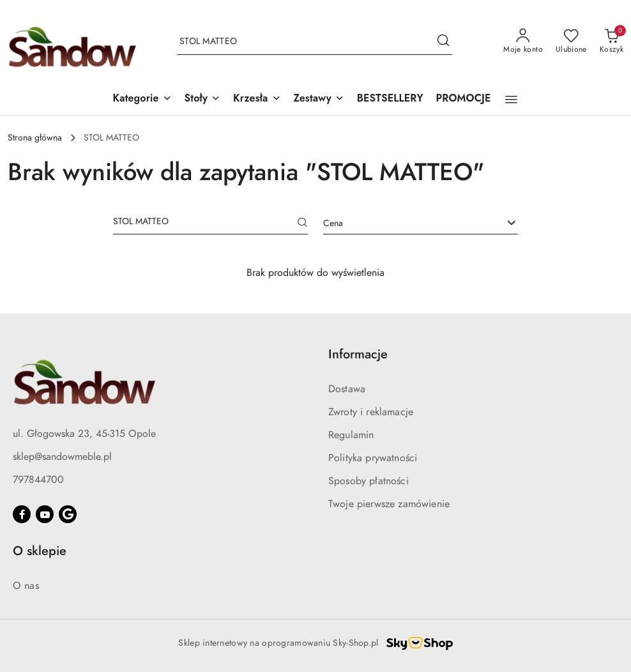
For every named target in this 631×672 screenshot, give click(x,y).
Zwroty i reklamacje (371, 412)
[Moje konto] (523, 42)
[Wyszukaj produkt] (315, 42)
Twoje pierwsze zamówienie (389, 504)
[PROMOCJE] (464, 99)
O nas (26, 586)
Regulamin (351, 435)
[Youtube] (45, 514)
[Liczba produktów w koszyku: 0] (612, 42)
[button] (142, 99)
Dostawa (347, 389)
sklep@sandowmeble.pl (62, 457)
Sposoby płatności (369, 481)
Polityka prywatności (373, 458)
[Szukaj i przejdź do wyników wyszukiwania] (443, 42)
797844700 (38, 480)
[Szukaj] (303, 224)
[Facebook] (22, 514)
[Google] (68, 514)
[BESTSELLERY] (390, 99)
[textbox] (405, 223)
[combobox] (421, 224)
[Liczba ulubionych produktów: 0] (571, 42)
